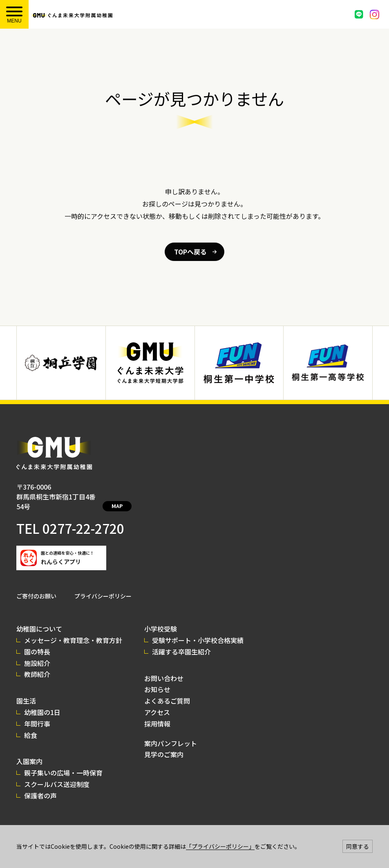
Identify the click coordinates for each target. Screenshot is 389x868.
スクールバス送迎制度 (57, 774)
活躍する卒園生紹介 (181, 642)
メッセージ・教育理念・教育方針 (73, 630)
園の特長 (37, 642)
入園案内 (29, 751)
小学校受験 (161, 619)
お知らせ (157, 679)
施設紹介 (37, 653)
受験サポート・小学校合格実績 (198, 630)
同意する (358, 846)
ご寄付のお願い (36, 586)
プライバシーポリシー (103, 586)
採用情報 (157, 714)
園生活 (26, 691)
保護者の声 (40, 786)
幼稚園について (39, 619)
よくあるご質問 (167, 691)
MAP (126, 497)
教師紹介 (37, 664)
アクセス (157, 702)
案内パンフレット (171, 733)
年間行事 (37, 714)
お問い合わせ (164, 668)
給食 (31, 725)
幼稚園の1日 (42, 702)
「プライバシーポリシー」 (220, 846)
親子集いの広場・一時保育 (63, 763)
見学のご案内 (164, 744)
